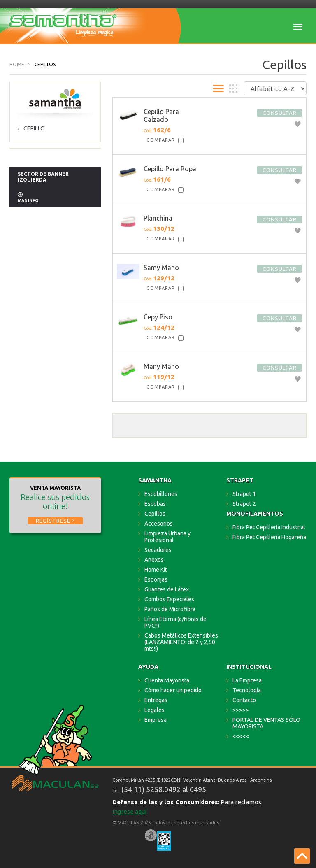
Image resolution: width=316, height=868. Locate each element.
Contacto (244, 700)
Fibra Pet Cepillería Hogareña (269, 537)
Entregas (156, 700)
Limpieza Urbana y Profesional (167, 537)
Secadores (158, 550)
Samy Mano (161, 268)
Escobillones (161, 494)
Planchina (158, 218)
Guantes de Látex (167, 589)
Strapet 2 (244, 504)
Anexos (154, 560)
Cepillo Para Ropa (170, 169)
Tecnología (247, 690)
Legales (155, 710)
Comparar (161, 140)
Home (17, 64)
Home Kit (156, 570)
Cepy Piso (158, 317)
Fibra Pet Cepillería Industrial (269, 527)
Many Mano (161, 366)
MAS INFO (28, 201)
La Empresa (247, 680)
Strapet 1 (244, 494)
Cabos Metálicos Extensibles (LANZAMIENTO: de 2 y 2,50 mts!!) (181, 642)
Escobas (155, 504)
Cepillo (34, 128)
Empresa (156, 720)
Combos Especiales (169, 599)
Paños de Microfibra (170, 609)
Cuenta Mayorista (167, 680)
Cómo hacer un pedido (173, 690)
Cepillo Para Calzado (161, 115)
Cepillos (155, 514)
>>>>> (241, 710)
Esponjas (156, 579)
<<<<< (241, 736)
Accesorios (159, 524)
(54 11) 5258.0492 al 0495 (164, 789)
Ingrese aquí (129, 811)
